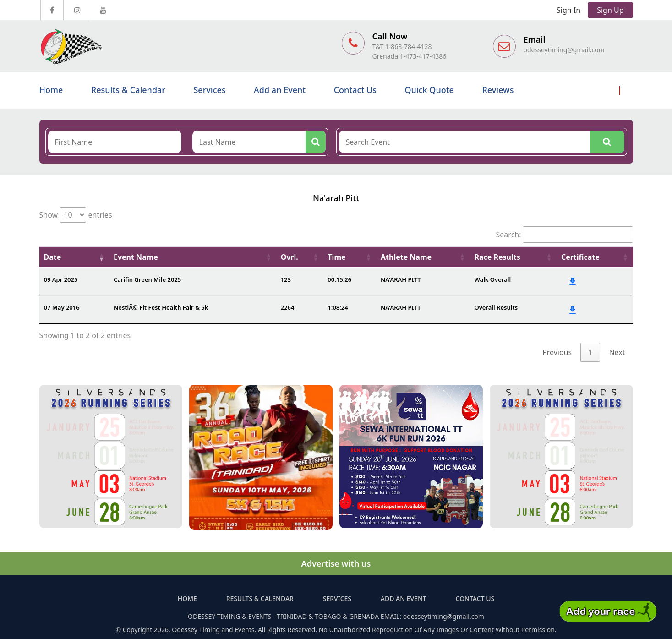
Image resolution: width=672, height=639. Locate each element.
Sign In (568, 10)
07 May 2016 (62, 307)
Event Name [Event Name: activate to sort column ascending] (136, 257)
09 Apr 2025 (61, 279)
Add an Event (280, 90)
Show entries (76, 215)
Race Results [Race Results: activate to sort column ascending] (497, 257)
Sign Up (610, 10)
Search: (565, 235)
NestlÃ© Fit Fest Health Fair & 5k (161, 307)
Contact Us (355, 90)
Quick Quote (429, 90)
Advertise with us (336, 563)
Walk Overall (492, 279)
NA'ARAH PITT (401, 279)
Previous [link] (557, 352)
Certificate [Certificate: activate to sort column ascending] (580, 257)
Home (51, 90)
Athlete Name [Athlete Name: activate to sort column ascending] (406, 257)
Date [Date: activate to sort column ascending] (53, 257)
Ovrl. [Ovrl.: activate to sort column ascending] (290, 257)
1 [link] (590, 352)
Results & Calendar (128, 90)
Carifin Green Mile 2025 (147, 279)
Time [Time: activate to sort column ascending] (336, 257)
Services (209, 90)
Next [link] (617, 352)
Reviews (498, 90)
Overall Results (496, 307)
